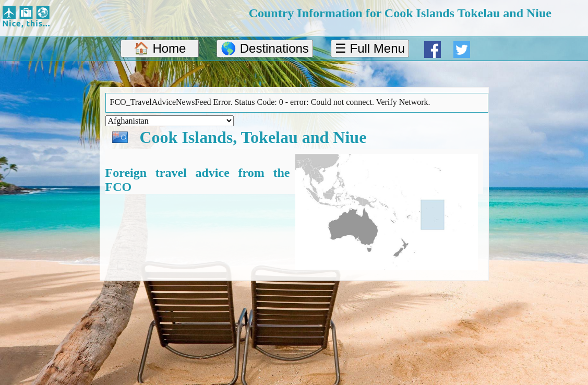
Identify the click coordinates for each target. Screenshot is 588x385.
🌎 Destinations (265, 48)
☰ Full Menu (370, 48)
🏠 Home (160, 48)
